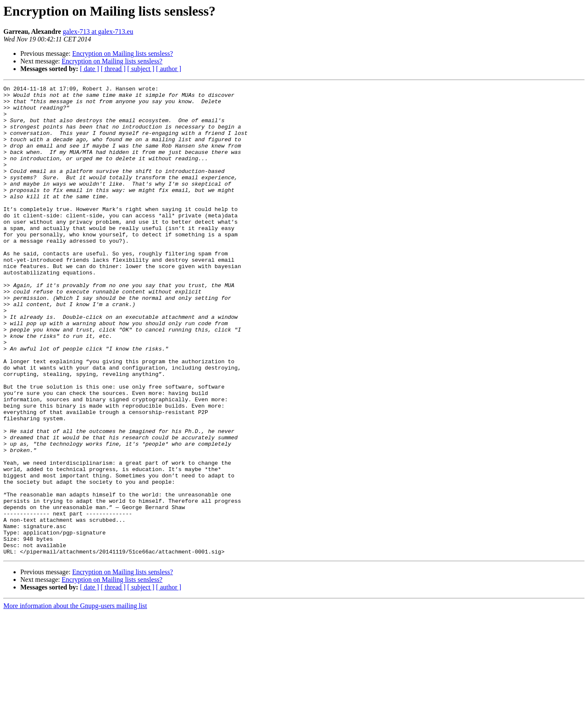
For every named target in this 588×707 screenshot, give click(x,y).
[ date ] (89, 69)
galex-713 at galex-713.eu (98, 32)
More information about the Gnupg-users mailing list (75, 700)
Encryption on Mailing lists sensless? (123, 53)
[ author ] (169, 69)
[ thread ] (113, 69)
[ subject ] (141, 69)
